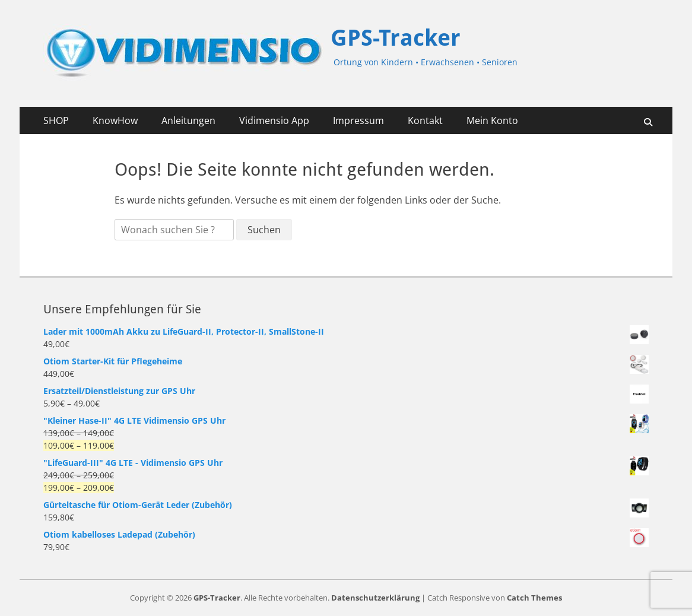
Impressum (358, 120)
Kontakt (425, 120)
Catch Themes (534, 598)
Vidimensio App (274, 120)
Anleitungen (188, 120)
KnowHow (115, 120)
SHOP (56, 120)
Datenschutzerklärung (375, 598)
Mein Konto (492, 120)
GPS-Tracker (396, 38)
